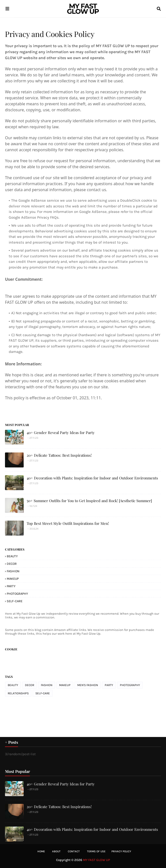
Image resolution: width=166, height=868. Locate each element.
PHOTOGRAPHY (17, 594)
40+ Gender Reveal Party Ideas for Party (61, 433)
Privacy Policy (121, 851)
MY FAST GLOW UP (96, 860)
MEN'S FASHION (88, 685)
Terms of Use (96, 851)
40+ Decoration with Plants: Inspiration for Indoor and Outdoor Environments (92, 478)
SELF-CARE (15, 601)
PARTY (11, 586)
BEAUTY (12, 556)
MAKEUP (13, 579)
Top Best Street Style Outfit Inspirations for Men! (68, 523)
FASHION (13, 571)
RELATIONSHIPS (18, 693)
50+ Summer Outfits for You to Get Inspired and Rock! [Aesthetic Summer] (89, 501)
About (56, 851)
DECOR (12, 564)
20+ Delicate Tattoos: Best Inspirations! (59, 455)
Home (41, 851)
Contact (74, 851)
